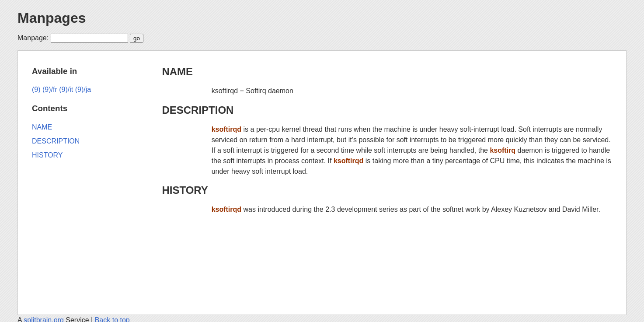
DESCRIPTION (198, 110)
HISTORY (185, 190)
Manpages (52, 18)
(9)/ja (83, 89)
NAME (177, 72)
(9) (36, 89)
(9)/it (66, 89)
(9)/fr (50, 89)
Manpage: (33, 38)
